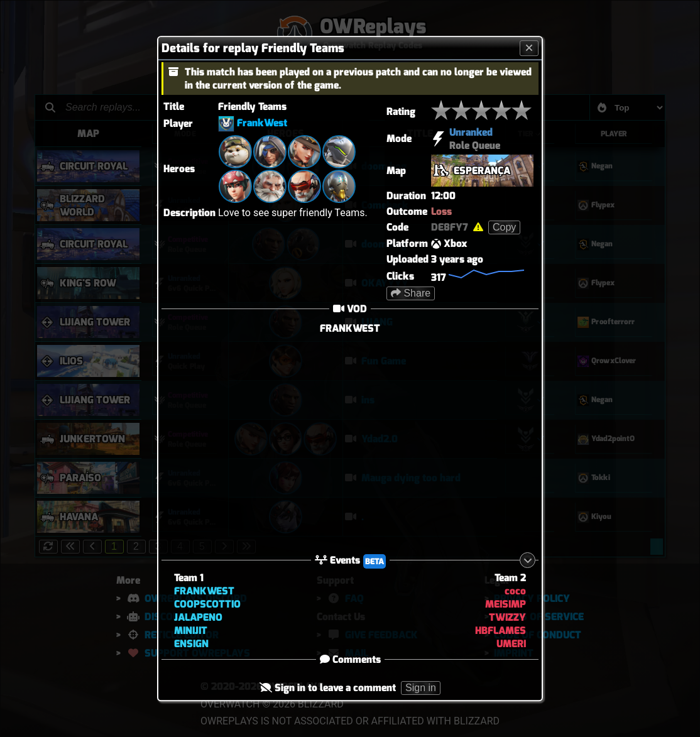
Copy (504, 227)
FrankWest (262, 123)
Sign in (421, 688)
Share (411, 293)
